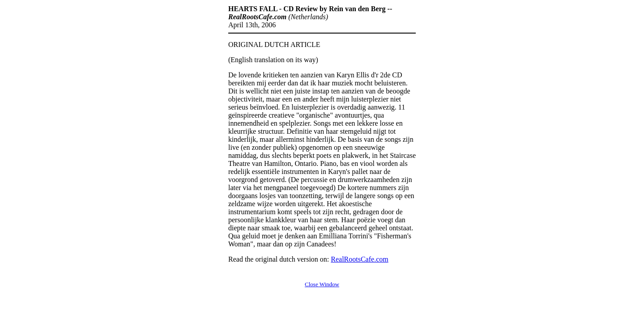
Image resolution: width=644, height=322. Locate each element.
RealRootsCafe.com (359, 259)
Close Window (322, 284)
